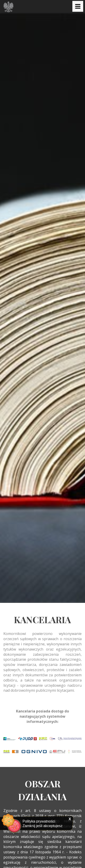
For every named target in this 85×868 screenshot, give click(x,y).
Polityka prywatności (39, 821)
